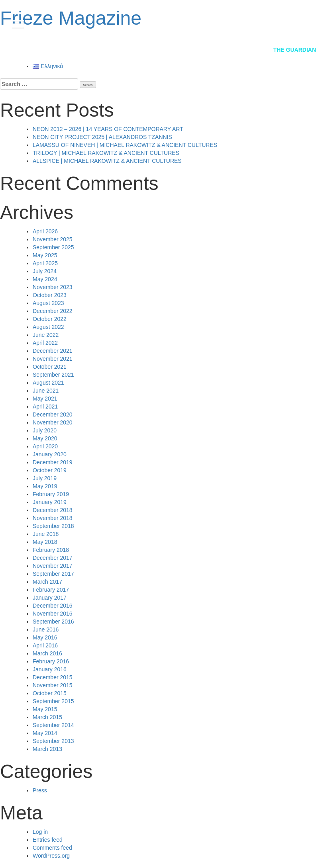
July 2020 (45, 430)
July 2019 (45, 478)
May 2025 (45, 255)
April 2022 (45, 343)
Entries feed (48, 840)
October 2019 (50, 470)
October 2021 (50, 367)
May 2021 (45, 399)
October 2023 (50, 295)
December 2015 (53, 677)
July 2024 (45, 271)
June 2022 (46, 335)
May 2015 (45, 709)
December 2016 (53, 606)
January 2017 (50, 598)
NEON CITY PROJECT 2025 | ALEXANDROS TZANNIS (102, 137)
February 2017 (51, 590)
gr (292, 23)
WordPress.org (51, 856)
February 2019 (51, 494)
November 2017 (53, 566)
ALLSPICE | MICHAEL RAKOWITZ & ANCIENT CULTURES (107, 161)
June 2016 (46, 629)
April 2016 (45, 645)
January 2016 (50, 669)
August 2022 (48, 327)
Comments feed (52, 848)
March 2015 (47, 717)
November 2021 (53, 359)
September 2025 (53, 247)
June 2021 (46, 391)
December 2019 (53, 462)
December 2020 (53, 414)
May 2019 (45, 486)
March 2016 (47, 653)
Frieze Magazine (71, 18)
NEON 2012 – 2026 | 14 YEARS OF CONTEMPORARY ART (108, 129)
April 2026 (45, 231)
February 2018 (51, 550)
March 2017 (47, 582)
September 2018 (53, 526)
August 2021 (48, 383)
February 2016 (51, 661)
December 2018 (53, 510)
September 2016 (53, 622)
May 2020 (45, 438)
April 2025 (45, 263)
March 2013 (47, 749)
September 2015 (53, 701)
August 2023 (48, 303)
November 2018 (53, 518)
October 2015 (50, 693)
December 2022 (53, 311)
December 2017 (53, 558)
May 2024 (45, 279)
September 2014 (53, 725)
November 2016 (53, 614)
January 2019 (50, 502)
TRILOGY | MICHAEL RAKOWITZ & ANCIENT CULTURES (106, 153)
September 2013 (53, 741)
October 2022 (50, 319)
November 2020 (53, 422)
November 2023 (53, 287)
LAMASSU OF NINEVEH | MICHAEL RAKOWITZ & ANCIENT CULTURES (125, 145)
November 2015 (53, 685)
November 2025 (53, 239)
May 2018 (45, 542)
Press (40, 790)
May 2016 (45, 637)
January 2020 (50, 454)
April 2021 (45, 407)
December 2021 (53, 351)
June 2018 (46, 534)
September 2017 (53, 574)
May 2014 (45, 733)
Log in (40, 832)
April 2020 (45, 446)
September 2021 (53, 375)
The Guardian (295, 50)
